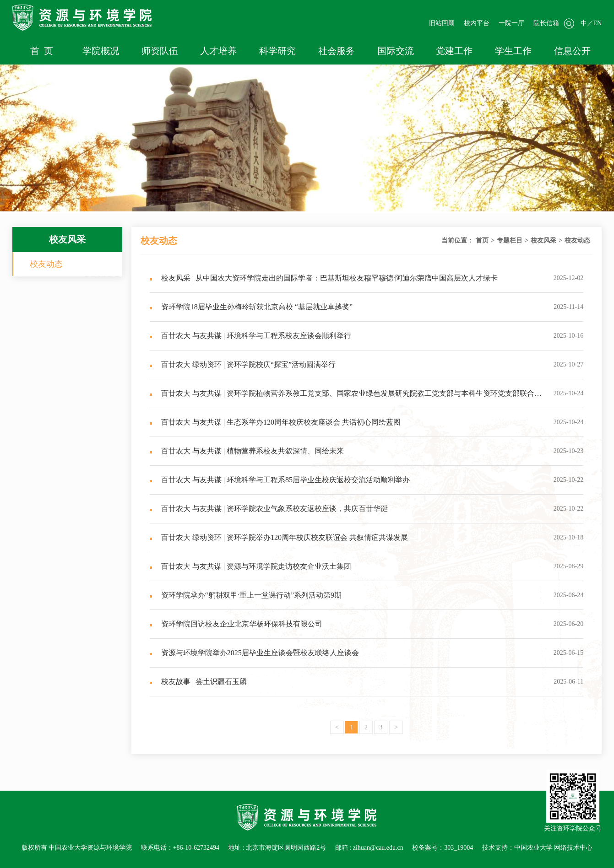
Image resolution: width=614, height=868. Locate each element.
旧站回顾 (442, 23)
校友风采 (543, 240)
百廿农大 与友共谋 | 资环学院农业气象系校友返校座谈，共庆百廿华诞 (269, 509)
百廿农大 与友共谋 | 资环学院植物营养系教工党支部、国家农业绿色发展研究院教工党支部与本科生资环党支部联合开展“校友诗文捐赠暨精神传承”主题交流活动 (346, 399)
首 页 (42, 51)
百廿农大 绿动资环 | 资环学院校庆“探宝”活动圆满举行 (243, 364)
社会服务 (337, 51)
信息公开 (572, 51)
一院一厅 (511, 23)
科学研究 (277, 51)
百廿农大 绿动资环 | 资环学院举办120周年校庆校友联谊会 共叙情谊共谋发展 (279, 537)
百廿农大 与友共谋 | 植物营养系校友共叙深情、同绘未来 (247, 451)
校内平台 (477, 23)
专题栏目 (510, 240)
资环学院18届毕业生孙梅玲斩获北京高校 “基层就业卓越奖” (251, 307)
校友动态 (46, 264)
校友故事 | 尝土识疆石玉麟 (198, 682)
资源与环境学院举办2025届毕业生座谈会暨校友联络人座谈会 (254, 653)
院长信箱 (546, 23)
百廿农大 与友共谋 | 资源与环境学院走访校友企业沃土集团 (250, 566)
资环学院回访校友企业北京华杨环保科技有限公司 (236, 624)
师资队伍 (160, 51)
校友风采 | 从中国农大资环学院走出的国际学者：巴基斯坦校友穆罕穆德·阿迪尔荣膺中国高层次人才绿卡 (324, 278)
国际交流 (396, 51)
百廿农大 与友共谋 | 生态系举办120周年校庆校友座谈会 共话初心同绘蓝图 (275, 422)
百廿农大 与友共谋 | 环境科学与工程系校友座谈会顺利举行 (250, 336)
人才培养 (218, 51)
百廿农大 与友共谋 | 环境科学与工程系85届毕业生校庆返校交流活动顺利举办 (280, 480)
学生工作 (513, 51)
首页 (482, 240)
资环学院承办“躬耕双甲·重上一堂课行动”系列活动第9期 (246, 595)
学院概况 (101, 51)
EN (598, 23)
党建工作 (454, 51)
